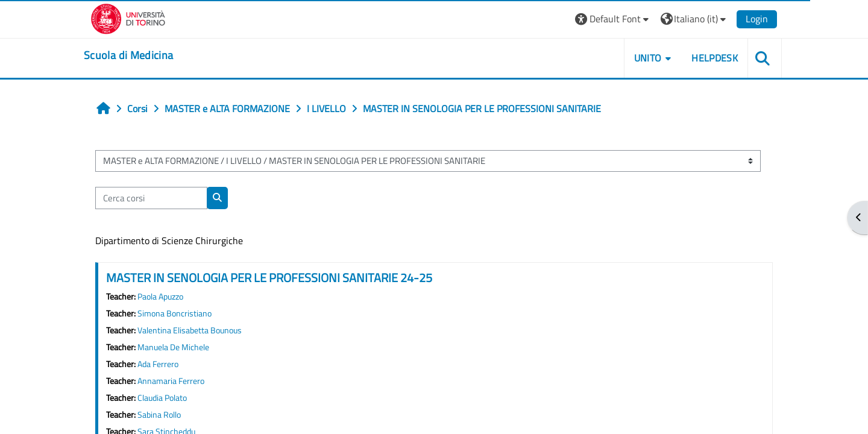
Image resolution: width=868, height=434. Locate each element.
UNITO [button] (648, 58)
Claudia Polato (162, 398)
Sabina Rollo (159, 415)
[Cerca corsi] (151, 198)
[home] (128, 55)
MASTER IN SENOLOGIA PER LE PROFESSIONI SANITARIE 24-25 (269, 278)
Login (757, 19)
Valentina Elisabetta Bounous (190, 330)
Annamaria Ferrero (171, 381)
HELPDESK (715, 58)
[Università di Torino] (128, 17)
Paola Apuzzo (160, 297)
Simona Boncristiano (175, 313)
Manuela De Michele (173, 347)
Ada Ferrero (158, 364)
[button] (613, 19)
